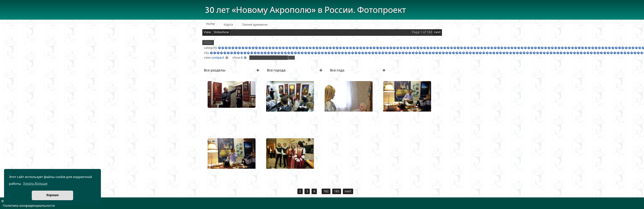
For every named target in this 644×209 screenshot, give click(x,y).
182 (326, 191)
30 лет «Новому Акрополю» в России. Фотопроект (305, 10)
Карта (228, 25)
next (437, 32)
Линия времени (255, 25)
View (207, 32)
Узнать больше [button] (35, 184)
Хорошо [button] (52, 195)
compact (218, 58)
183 (337, 191)
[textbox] (269, 58)
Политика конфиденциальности (29, 206)
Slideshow (221, 32)
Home (211, 24)
